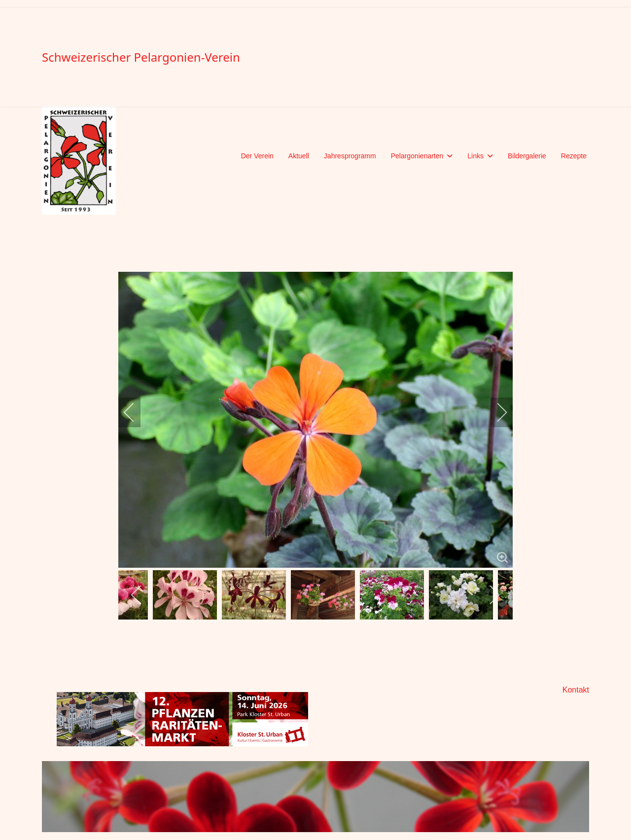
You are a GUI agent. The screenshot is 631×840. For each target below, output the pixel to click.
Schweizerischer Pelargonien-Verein (141, 57)
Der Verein (257, 156)
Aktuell (299, 156)
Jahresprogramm (350, 156)
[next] (495, 412)
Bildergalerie (527, 156)
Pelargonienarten (417, 156)
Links (475, 156)
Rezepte (574, 156)
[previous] (136, 412)
